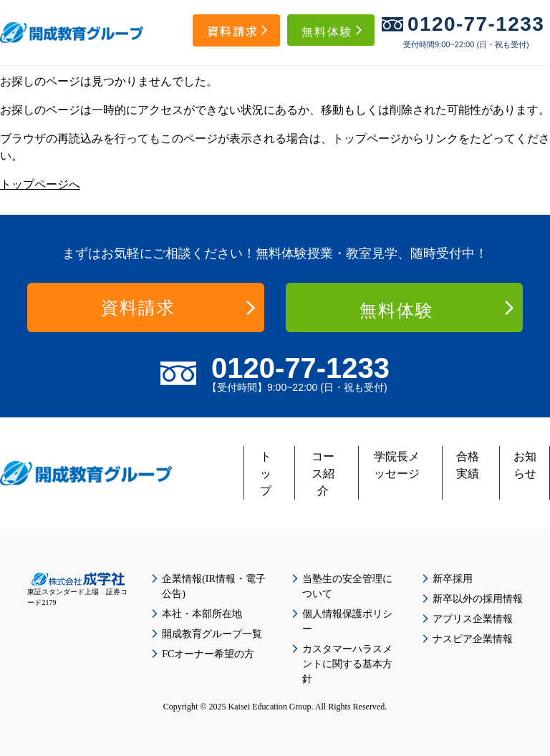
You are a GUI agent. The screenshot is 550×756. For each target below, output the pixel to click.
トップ (266, 474)
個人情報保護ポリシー (347, 621)
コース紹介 (323, 474)
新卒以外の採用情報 (478, 599)
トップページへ (40, 184)
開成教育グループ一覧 (212, 634)
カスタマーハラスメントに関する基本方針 (347, 664)
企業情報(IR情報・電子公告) (214, 586)
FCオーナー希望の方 (208, 654)
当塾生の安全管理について (347, 586)
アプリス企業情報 (473, 619)
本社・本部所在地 (202, 614)
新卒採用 (453, 579)
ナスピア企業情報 (473, 639)
